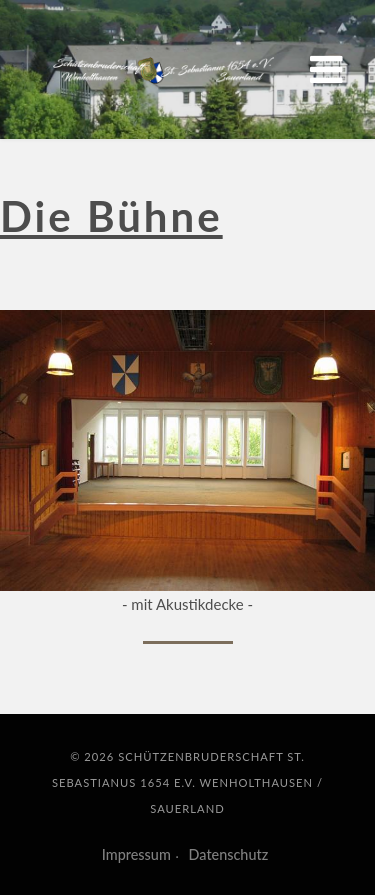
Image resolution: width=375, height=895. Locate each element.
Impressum (136, 854)
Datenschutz (229, 854)
